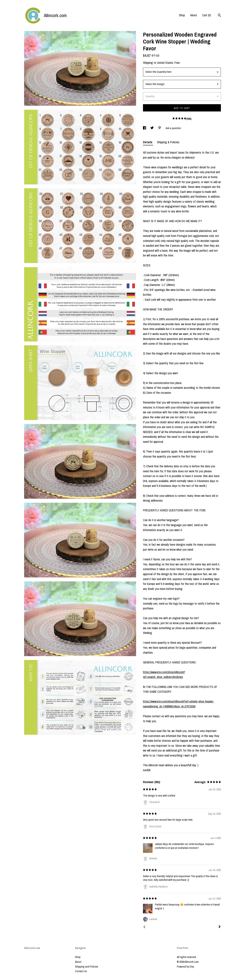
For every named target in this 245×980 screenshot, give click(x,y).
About (194, 15)
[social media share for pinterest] (160, 128)
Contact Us (81, 971)
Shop (182, 15)
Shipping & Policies (168, 142)
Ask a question (173, 128)
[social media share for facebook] (145, 128)
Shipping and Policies (87, 967)
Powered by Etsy (185, 967)
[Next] (220, 927)
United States (165, 63)
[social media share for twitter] (152, 128)
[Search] (219, 16)
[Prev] (144, 927)
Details (148, 142)
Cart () (207, 15)
